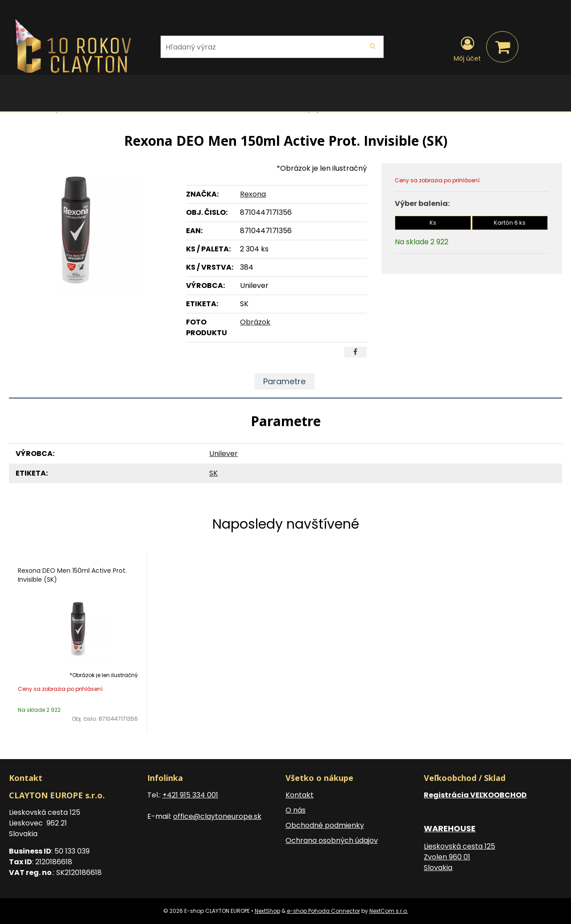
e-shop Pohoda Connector (323, 911)
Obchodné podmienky (325, 825)
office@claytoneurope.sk (217, 816)
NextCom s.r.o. (389, 911)
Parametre (284, 381)
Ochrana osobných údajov (332, 840)
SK (213, 473)
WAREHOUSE (450, 828)
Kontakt (300, 795)
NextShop (267, 911)
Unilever (223, 454)
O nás (296, 810)
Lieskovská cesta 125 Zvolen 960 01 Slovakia (459, 857)
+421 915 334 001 (190, 795)
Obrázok (255, 322)
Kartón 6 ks (510, 223)
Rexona (253, 194)
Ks (433, 223)
